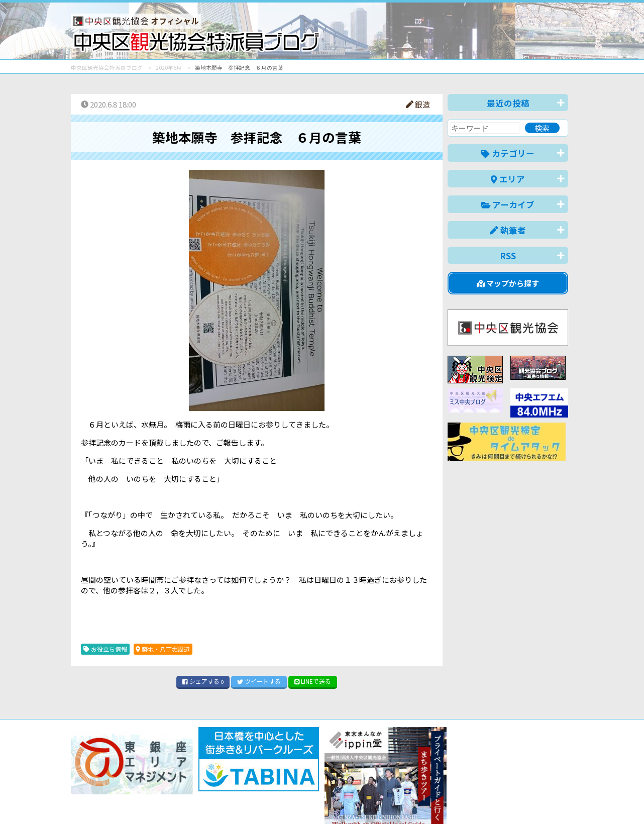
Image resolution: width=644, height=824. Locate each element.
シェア (203, 681)
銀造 (418, 104)
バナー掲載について (109, 780)
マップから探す (508, 283)
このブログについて (192, 780)
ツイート (259, 681)
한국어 (557, 801)
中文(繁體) (517, 801)
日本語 (395, 801)
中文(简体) (471, 801)
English (430, 801)
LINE (313, 681)
